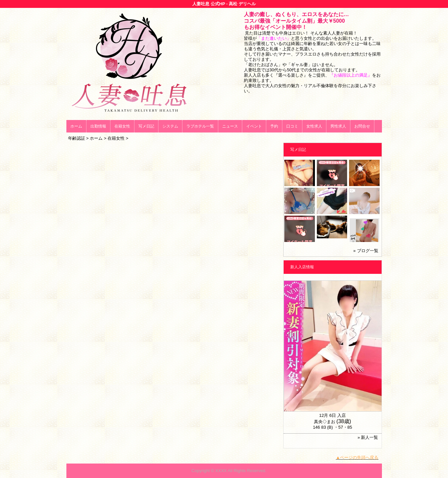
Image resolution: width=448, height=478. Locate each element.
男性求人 (338, 126)
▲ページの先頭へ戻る (357, 457)
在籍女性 (122, 126)
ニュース (230, 126)
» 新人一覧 (368, 437)
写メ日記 (146, 126)
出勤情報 (98, 126)
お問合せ (362, 126)
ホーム (76, 126)
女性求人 (314, 126)
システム (170, 126)
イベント (254, 126)
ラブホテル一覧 (200, 126)
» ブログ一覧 (366, 251)
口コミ (292, 126)
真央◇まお (325, 422)
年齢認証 (77, 138)
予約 (274, 126)
